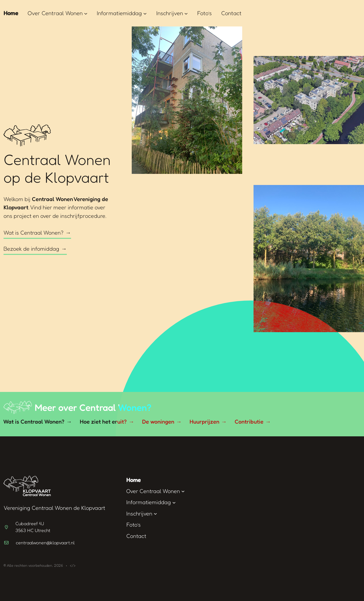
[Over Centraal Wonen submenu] (86, 13)
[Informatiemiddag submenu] (145, 13)
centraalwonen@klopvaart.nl (45, 543)
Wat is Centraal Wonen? (34, 233)
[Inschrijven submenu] (186, 13)
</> (73, 565)
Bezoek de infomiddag (31, 249)
